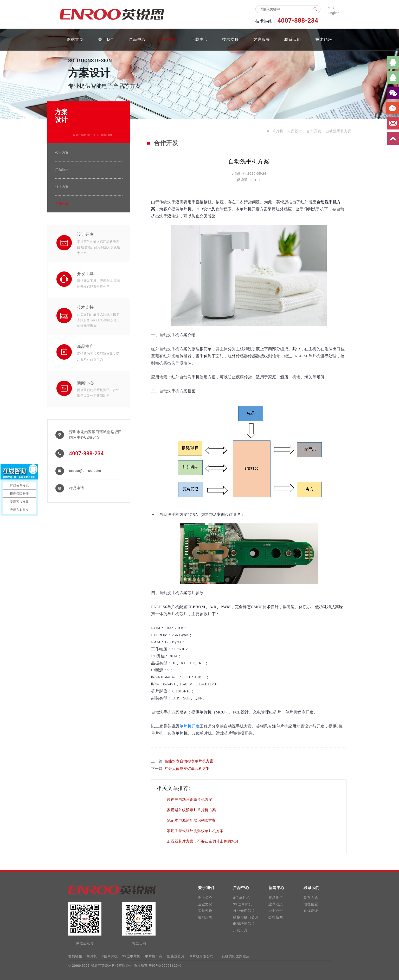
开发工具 (85, 274)
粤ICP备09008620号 (165, 966)
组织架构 (205, 917)
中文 (332, 8)
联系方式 (311, 898)
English (334, 13)
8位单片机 (241, 898)
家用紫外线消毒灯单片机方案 (192, 810)
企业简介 (205, 898)
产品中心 (137, 40)
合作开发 (314, 131)
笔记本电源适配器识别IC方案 (191, 820)
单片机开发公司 (201, 956)
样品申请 (77, 488)
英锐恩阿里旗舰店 (236, 956)
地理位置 (311, 904)
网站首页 (75, 40)
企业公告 (276, 911)
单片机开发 (190, 726)
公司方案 (62, 152)
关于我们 (106, 40)
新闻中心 (85, 383)
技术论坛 (324, 40)
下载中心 (200, 40)
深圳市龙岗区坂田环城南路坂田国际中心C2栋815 (96, 435)
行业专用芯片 (244, 911)
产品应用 (62, 169)
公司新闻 (276, 917)
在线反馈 (311, 911)
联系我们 (293, 40)
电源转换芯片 (244, 924)
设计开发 (85, 234)
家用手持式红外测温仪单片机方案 (195, 831)
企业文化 (205, 904)
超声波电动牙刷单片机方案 (190, 800)
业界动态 (276, 904)
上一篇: (182, 761)
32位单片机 (243, 904)
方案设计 (169, 40)
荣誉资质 (205, 911)
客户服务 (262, 40)
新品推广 (85, 346)
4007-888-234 (86, 453)
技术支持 (230, 40)
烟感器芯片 (176, 956)
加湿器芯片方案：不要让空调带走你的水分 (203, 841)
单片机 (278, 131)
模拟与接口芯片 (246, 917)
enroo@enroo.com (85, 471)
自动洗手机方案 (339, 131)
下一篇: (181, 769)
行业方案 (62, 187)
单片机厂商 (154, 956)
